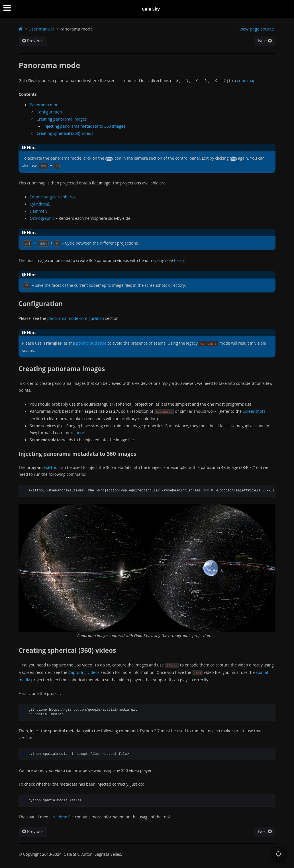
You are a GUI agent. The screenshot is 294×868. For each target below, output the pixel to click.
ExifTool (51, 467)
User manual (41, 29)
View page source (257, 29)
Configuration (49, 112)
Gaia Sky (151, 9)
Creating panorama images (62, 119)
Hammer (38, 211)
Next (265, 41)
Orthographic (42, 218)
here (178, 260)
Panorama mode (45, 105)
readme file (63, 817)
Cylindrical (39, 204)
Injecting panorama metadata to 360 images (84, 126)
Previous (33, 41)
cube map (246, 81)
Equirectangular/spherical (53, 197)
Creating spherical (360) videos (65, 133)
